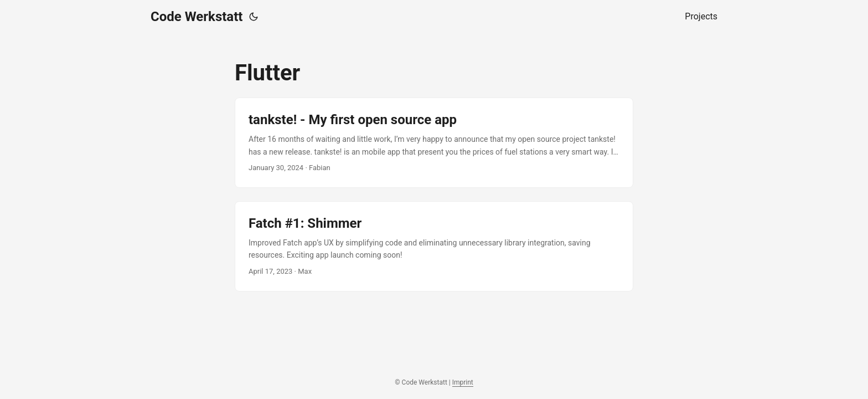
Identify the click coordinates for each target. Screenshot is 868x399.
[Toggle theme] (254, 17)
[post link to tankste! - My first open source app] (434, 143)
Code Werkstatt (197, 17)
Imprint (463, 382)
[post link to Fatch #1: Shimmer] (434, 246)
